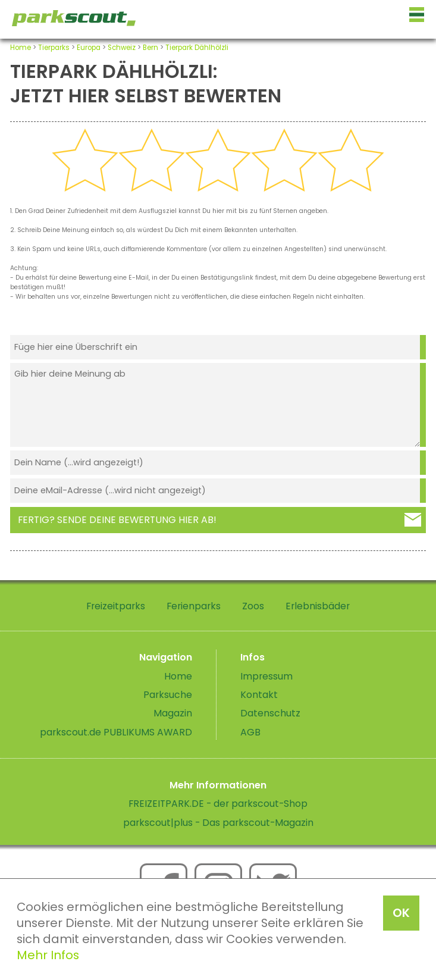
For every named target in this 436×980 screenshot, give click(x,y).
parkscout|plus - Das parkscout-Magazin (218, 823)
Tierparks (54, 48)
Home (21, 48)
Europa (89, 48)
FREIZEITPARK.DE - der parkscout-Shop (218, 804)
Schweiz (122, 48)
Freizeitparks (116, 606)
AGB (250, 732)
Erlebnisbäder (318, 606)
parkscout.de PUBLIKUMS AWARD (116, 732)
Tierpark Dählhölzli (197, 48)
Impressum (266, 676)
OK (401, 913)
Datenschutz (270, 713)
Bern (150, 48)
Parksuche (168, 695)
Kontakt (259, 695)
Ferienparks (194, 606)
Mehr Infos (48, 955)
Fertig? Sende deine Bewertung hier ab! (117, 520)
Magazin (173, 713)
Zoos (253, 606)
